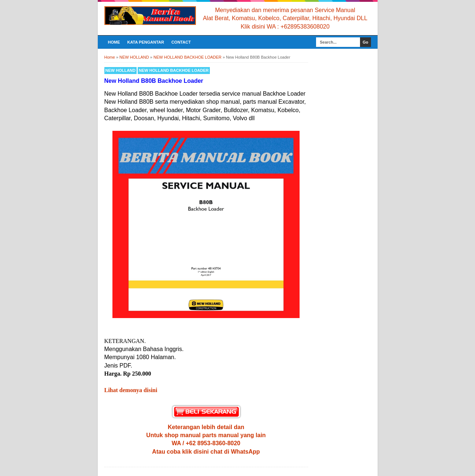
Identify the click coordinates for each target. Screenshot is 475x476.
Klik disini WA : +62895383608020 (285, 27)
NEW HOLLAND (121, 70)
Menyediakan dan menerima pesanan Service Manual (285, 10)
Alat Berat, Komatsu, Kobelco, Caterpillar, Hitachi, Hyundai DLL (285, 18)
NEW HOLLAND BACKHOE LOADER (174, 70)
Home (114, 42)
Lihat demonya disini (131, 390)
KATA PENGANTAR (146, 42)
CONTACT (181, 42)
